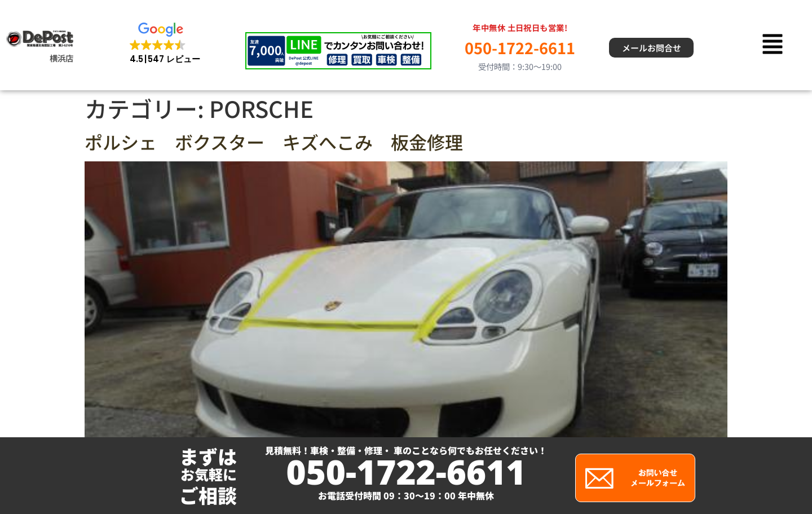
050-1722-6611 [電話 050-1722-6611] (520, 47)
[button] (165, 44)
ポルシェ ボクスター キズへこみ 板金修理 (274, 142)
